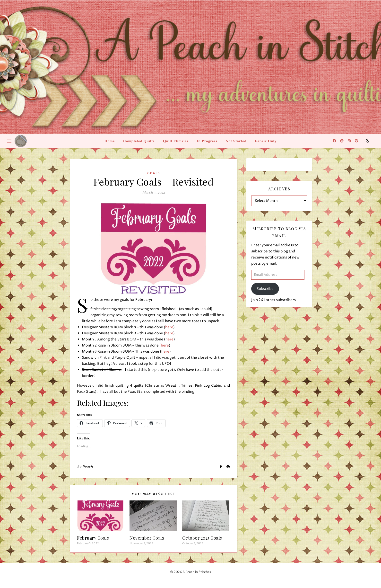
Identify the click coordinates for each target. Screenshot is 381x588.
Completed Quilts (139, 141)
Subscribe (265, 289)
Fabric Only (266, 141)
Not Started (236, 141)
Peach (88, 467)
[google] (356, 141)
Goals (154, 173)
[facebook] (335, 141)
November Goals (147, 538)
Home (110, 141)
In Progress (207, 141)
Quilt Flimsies (176, 141)
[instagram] (350, 141)
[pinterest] (342, 141)
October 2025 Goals (202, 538)
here (169, 327)
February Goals (93, 538)
